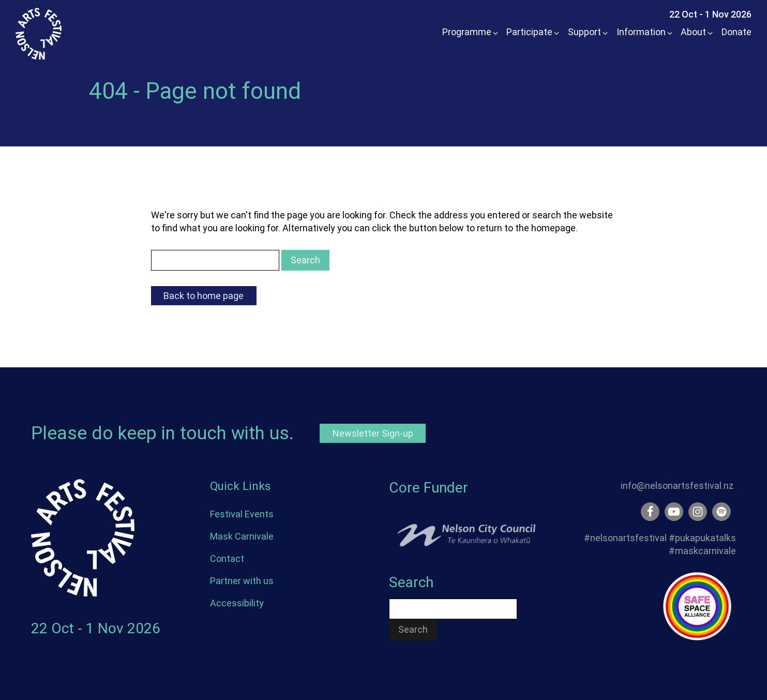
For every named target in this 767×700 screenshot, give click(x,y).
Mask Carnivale (242, 536)
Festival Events (242, 514)
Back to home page (204, 296)
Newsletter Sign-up (373, 433)
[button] (467, 32)
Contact (227, 558)
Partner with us (242, 581)
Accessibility (237, 603)
